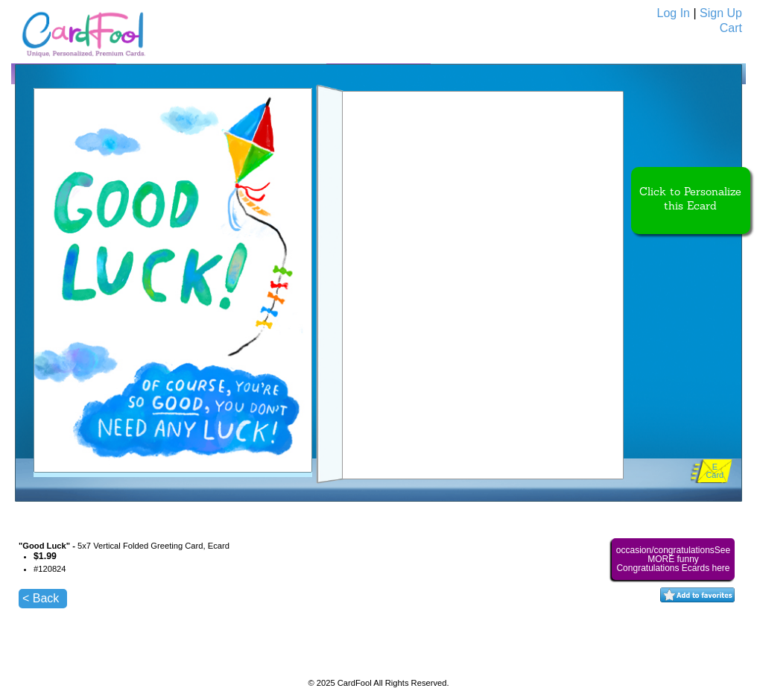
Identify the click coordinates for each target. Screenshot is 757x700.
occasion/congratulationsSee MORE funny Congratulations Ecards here (673, 559)
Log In (674, 13)
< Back (41, 598)
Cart (731, 28)
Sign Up (721, 13)
